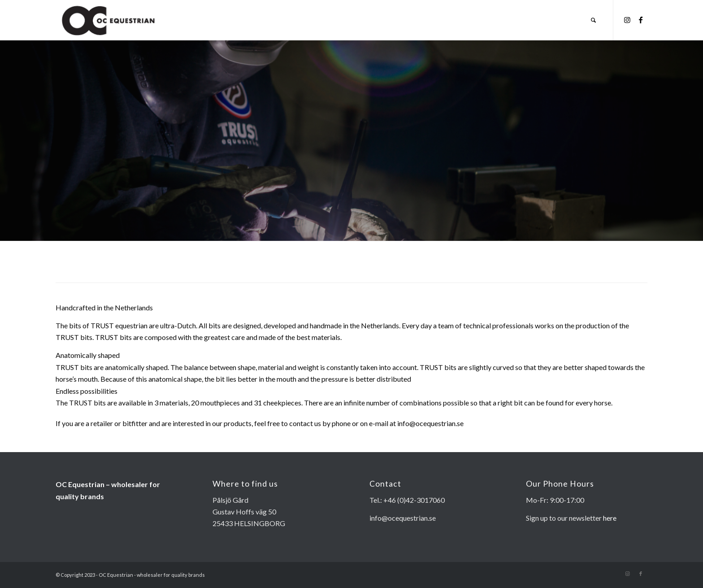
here (610, 518)
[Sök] (593, 20)
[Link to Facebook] (641, 20)
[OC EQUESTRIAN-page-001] (109, 20)
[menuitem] (593, 20)
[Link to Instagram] (627, 20)
